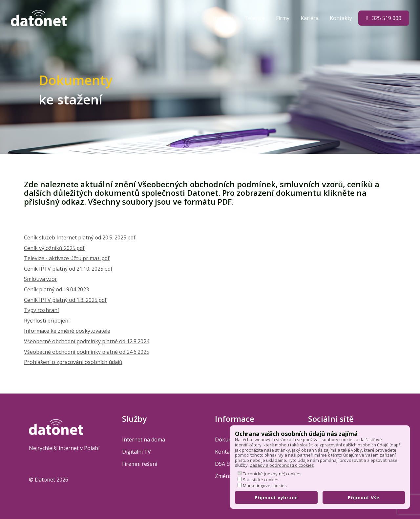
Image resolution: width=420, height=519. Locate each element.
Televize (255, 18)
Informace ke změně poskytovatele (67, 331)
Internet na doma (144, 440)
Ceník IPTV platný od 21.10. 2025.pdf (68, 269)
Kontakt (225, 452)
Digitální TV (136, 452)
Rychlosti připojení (47, 321)
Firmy (283, 18)
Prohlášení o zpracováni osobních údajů (73, 362)
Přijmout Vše (364, 497)
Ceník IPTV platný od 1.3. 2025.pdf (65, 300)
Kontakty (342, 18)
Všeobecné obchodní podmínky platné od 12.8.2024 (87, 341)
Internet (224, 18)
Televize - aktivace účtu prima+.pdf (67, 258)
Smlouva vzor (41, 279)
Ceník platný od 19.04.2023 (56, 289)
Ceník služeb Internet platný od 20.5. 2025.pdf (80, 237)
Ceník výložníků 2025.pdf (54, 248)
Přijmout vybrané (276, 497)
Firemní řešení (140, 464)
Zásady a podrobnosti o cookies (282, 465)
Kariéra (310, 18)
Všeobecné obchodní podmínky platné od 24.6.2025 (87, 352)
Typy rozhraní (41, 310)
